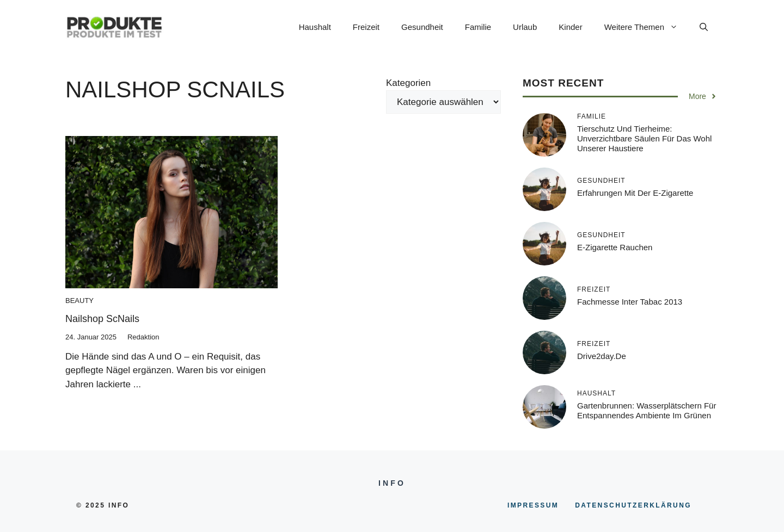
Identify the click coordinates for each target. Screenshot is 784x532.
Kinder (570, 27)
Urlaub (525, 27)
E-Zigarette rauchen (615, 247)
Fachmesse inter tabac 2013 (630, 302)
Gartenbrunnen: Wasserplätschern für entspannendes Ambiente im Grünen (647, 410)
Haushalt (315, 27)
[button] (704, 27)
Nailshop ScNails (102, 319)
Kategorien (408, 83)
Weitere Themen (647, 27)
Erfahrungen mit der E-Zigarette (635, 193)
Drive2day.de (602, 356)
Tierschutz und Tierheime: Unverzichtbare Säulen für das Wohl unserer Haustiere (644, 138)
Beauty (79, 301)
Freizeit (366, 27)
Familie (478, 27)
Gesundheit (422, 27)
